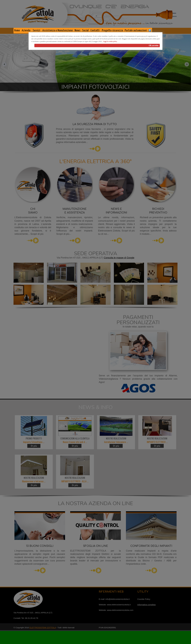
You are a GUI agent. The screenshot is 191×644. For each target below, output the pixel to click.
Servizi (36, 31)
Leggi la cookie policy (110, 41)
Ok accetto (154, 45)
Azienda (26, 31)
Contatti (95, 31)
